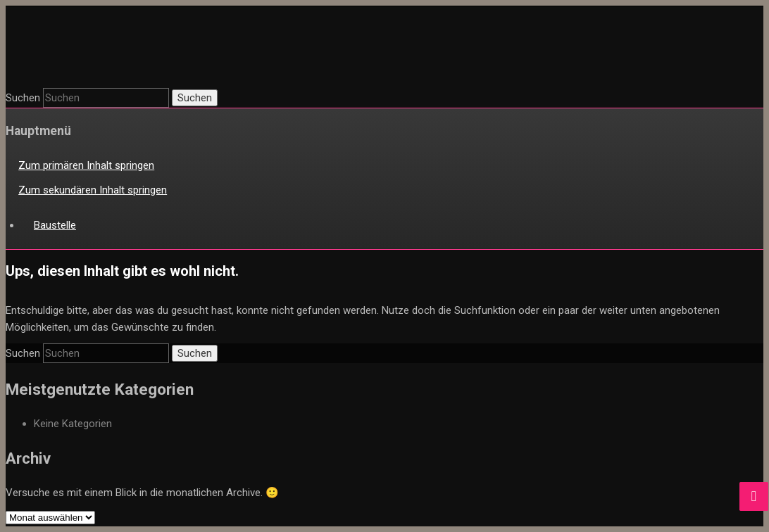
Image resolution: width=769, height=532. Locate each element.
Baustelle (55, 225)
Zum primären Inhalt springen (86, 165)
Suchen (23, 98)
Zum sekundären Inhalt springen (93, 190)
